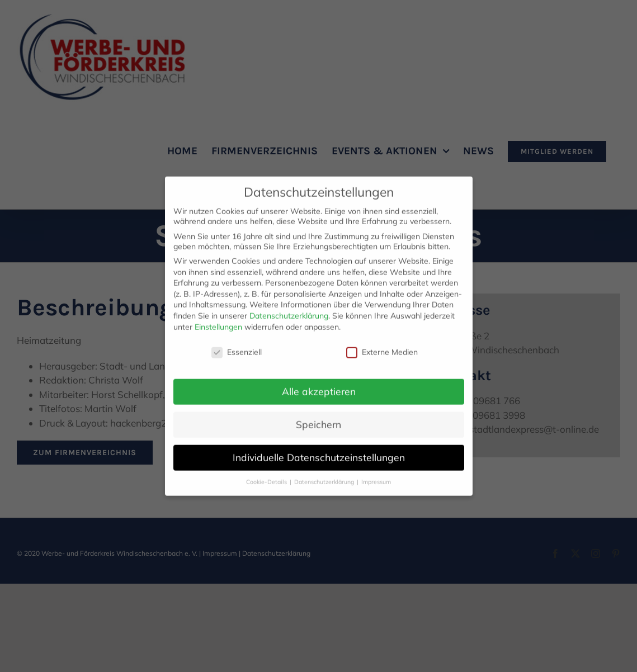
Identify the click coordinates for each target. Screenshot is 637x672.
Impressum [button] (376, 474)
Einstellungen (218, 319)
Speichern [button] (318, 417)
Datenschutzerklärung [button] (325, 474)
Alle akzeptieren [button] (319, 384)
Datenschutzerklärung (289, 308)
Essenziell (237, 344)
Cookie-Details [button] (267, 474)
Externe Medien (382, 344)
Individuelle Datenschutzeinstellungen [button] (319, 449)
